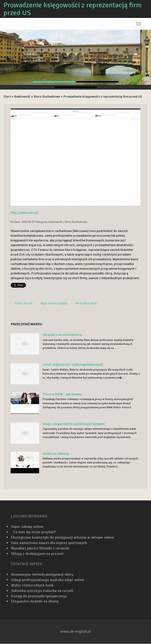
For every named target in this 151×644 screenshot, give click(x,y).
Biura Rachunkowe (47, 97)
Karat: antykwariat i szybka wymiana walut (73, 365)
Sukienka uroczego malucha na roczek (42, 591)
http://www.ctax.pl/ (25, 213)
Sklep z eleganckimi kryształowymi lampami (74, 424)
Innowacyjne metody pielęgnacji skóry (42, 574)
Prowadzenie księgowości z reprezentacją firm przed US (103, 97)
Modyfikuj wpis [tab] (86, 303)
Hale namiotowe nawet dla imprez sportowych (49, 543)
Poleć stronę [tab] (23, 303)
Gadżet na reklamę (56, 454)
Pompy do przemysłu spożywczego (39, 596)
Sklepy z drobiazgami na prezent (37, 554)
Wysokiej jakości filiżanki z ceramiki (40, 548)
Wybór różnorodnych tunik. (33, 585)
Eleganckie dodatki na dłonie (35, 601)
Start (7, 97)
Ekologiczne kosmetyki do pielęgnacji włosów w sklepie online (63, 537)
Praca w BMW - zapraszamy (62, 394)
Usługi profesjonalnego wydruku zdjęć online (48, 580)
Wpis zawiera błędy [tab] (54, 303)
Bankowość (22, 97)
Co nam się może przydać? (33, 532)
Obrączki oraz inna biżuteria (62, 335)
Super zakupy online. (28, 527)
